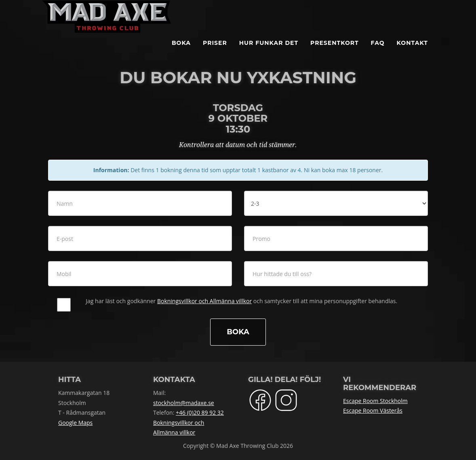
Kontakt (412, 53)
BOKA (181, 53)
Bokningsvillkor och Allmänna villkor (204, 301)
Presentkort (335, 53)
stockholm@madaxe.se (184, 403)
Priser (215, 53)
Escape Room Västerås (373, 410)
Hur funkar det (269, 53)
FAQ (378, 53)
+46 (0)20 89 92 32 (200, 413)
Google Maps (75, 423)
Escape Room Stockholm (375, 401)
